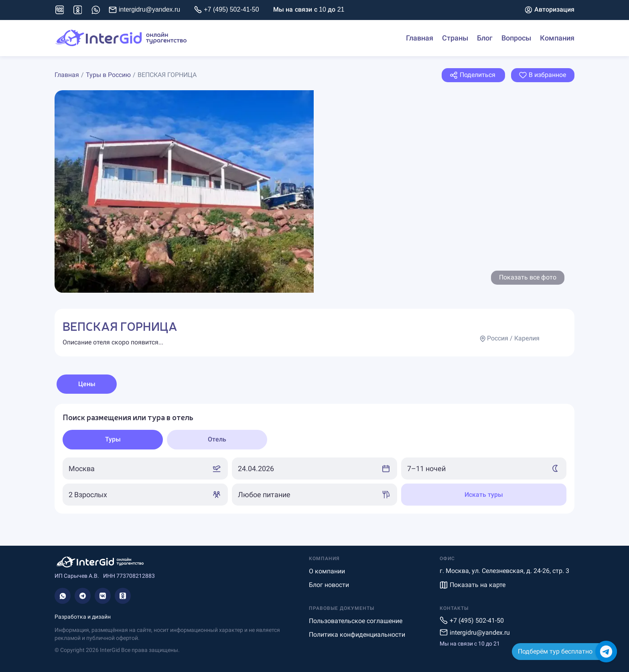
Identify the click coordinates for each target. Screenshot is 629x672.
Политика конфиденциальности (357, 635)
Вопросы (516, 38)
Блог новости (329, 585)
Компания (557, 38)
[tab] (113, 440)
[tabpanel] (314, 459)
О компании (327, 571)
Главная (420, 38)
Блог (485, 38)
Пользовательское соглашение (356, 621)
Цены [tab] (87, 384)
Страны (455, 38)
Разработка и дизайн (83, 617)
